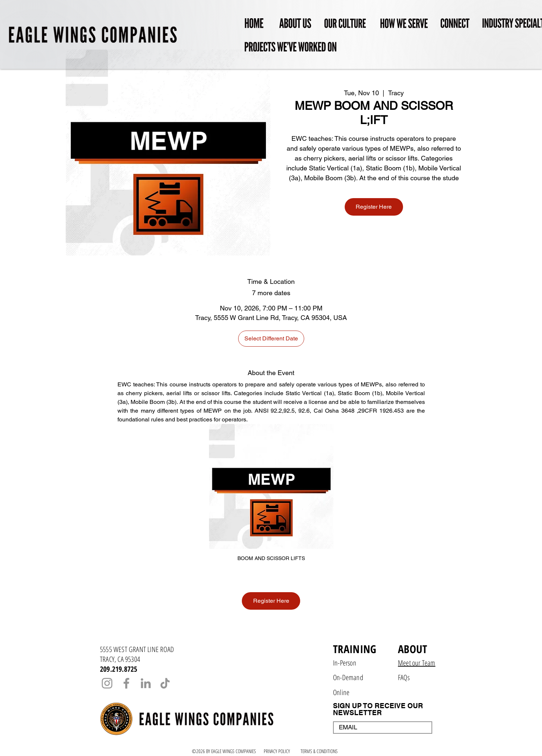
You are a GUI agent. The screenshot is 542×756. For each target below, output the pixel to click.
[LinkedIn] (146, 683)
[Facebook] (126, 683)
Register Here (374, 207)
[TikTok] (165, 683)
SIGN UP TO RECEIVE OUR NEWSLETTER (378, 709)
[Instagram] (107, 683)
